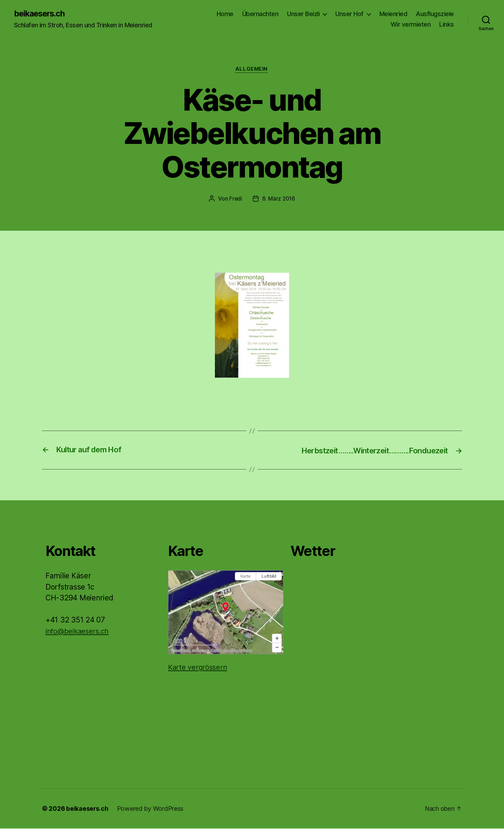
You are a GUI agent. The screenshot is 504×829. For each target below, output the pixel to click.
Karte (246, 577)
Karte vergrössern (199, 668)
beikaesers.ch (41, 14)
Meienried (393, 14)
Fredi (236, 200)
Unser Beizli (303, 14)
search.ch (182, 651)
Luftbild (269, 577)
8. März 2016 (279, 200)
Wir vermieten (411, 25)
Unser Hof (349, 14)
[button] (277, 640)
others (246, 651)
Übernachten (260, 14)
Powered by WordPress (151, 809)
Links (447, 25)
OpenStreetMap (225, 651)
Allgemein (252, 70)
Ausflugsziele (435, 14)
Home (225, 14)
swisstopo (201, 651)
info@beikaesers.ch (79, 632)
